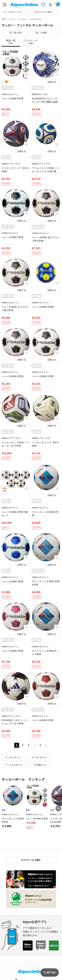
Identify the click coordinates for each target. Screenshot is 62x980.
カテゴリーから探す (31, 860)
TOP (3, 19)
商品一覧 (11, 42)
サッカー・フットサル (17, 19)
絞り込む (18, 33)
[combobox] (16, 12)
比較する (52, 82)
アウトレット (31, 42)
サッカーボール (35, 19)
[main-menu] (5, 5)
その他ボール (40, 765)
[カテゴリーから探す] (46, 12)
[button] (58, 808)
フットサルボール (14, 765)
